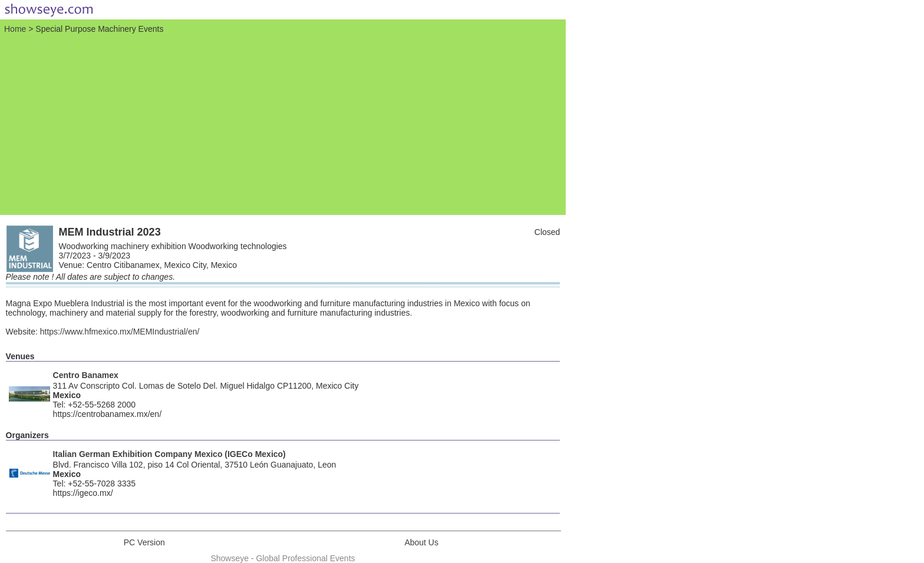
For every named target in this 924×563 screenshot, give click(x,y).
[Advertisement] (283, 123)
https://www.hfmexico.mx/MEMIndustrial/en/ (120, 332)
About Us (421, 542)
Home (15, 29)
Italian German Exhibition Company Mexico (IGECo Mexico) (169, 454)
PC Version (144, 542)
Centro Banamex (86, 375)
